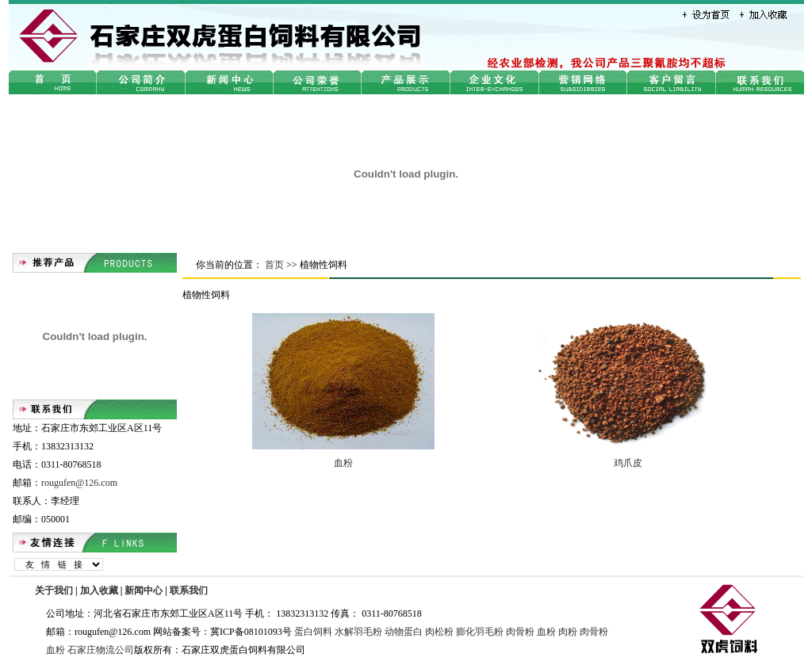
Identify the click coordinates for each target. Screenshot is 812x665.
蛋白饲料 (313, 632)
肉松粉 (439, 632)
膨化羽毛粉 (480, 632)
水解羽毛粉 (358, 632)
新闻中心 (144, 590)
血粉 (343, 463)
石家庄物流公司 (101, 650)
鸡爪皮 (628, 463)
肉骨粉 (520, 632)
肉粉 (568, 632)
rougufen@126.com (79, 483)
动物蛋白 (404, 632)
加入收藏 (99, 590)
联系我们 (189, 590)
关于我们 (54, 590)
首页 (274, 265)
